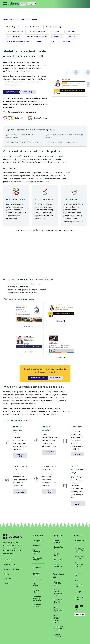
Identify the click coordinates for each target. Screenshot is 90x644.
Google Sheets (56, 554)
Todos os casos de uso (58, 635)
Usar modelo (29, 326)
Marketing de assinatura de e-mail (79, 550)
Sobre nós (8, 560)
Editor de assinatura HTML (36, 552)
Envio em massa (49, 492)
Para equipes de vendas (79, 557)
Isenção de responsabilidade (37, 37)
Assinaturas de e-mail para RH (58, 601)
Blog (76, 580)
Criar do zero (77, 454)
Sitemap (7, 584)
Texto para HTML (20, 455)
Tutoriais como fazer (79, 592)
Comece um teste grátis (38, 377)
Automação (37, 545)
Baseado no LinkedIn (37, 606)
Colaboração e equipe (49, 452)
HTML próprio (35, 585)
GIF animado (73, 37)
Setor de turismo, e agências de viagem (58, 592)
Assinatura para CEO (37, 32)
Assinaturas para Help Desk (56, 27)
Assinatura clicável (14, 37)
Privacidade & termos (12, 569)
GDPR (6, 574)
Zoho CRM (58, 560)
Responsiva (58, 37)
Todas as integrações (58, 565)
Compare (7, 579)
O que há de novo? (79, 598)
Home (6, 20)
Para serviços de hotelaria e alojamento (59, 628)
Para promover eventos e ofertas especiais (57, 619)
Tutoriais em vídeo (79, 586)
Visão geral (37, 541)
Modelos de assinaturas (20, 20)
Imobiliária (40, 41)
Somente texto (66, 41)
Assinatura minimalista (15, 32)
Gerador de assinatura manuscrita (37, 598)
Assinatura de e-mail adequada (18, 41)
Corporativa (56, 32)
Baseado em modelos (37, 574)
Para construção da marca (79, 565)
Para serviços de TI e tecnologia (79, 542)
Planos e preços (28, 92)
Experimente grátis (12, 92)
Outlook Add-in (59, 548)
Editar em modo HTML (20, 492)
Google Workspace (58, 542)
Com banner (71, 32)
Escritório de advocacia (31, 27)
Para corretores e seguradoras (58, 609)
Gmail (52, 41)
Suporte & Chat (78, 575)
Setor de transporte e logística (58, 584)
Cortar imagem (78, 504)
